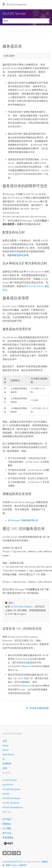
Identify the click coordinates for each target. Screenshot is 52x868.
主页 (5, 738)
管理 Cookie (11, 862)
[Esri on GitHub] (14, 850)
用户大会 (7, 830)
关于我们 (7, 817)
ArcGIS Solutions (11, 800)
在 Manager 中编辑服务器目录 (23, 519)
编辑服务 (26, 679)
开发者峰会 (8, 835)
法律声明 (22, 862)
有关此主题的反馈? (40, 705)
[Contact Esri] (19, 850)
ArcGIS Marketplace (13, 805)
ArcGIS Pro (8, 782)
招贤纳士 (7, 821)
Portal (5, 743)
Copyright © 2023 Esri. (13, 859)
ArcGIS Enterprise (16, 4)
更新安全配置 (26, 660)
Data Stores (8, 752)
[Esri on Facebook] (9, 850)
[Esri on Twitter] (5, 850)
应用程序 (7, 761)
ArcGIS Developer (12, 795)
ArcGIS (6, 791)
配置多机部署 (21, 254)
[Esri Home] (8, 841)
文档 (5, 765)
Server (6, 747)
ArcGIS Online (10, 777)
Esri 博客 (7, 826)
